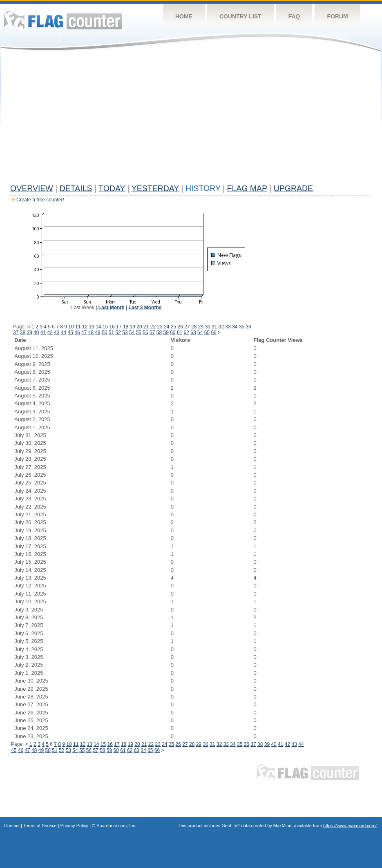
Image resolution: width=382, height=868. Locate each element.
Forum (337, 16)
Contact (12, 826)
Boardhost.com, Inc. (116, 826)
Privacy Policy (74, 826)
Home (184, 16)
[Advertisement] (191, 119)
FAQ (294, 16)
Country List (240, 16)
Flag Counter (63, 20)
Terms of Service (40, 826)
